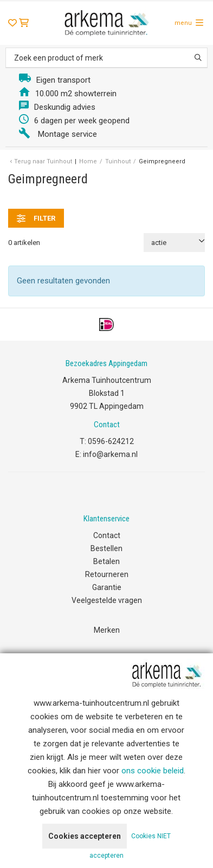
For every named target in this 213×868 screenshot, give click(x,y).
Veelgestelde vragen (107, 600)
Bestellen (106, 548)
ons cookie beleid (153, 771)
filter (36, 218)
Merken (107, 630)
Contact (107, 535)
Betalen (106, 561)
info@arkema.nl (110, 454)
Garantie (107, 587)
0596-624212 (111, 441)
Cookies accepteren (85, 836)
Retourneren (107, 574)
